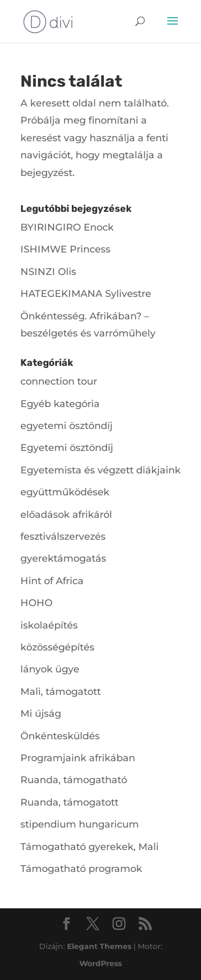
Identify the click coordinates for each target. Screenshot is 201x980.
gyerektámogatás (63, 558)
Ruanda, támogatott (69, 802)
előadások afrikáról (66, 515)
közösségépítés (57, 647)
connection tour (59, 381)
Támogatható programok (81, 869)
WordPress (100, 963)
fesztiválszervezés (63, 537)
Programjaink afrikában (78, 758)
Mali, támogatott (61, 692)
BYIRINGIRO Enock (67, 227)
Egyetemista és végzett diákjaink (100, 470)
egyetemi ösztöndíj (66, 426)
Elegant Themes (99, 946)
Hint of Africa (52, 581)
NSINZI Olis (48, 272)
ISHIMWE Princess (65, 249)
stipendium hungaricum (80, 824)
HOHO (36, 603)
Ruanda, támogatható (74, 780)
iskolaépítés (49, 625)
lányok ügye (50, 669)
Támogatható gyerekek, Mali (90, 847)
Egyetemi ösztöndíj (67, 448)
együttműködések (65, 492)
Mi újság (41, 714)
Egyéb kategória (60, 404)
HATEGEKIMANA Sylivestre (86, 294)
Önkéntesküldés (60, 736)
